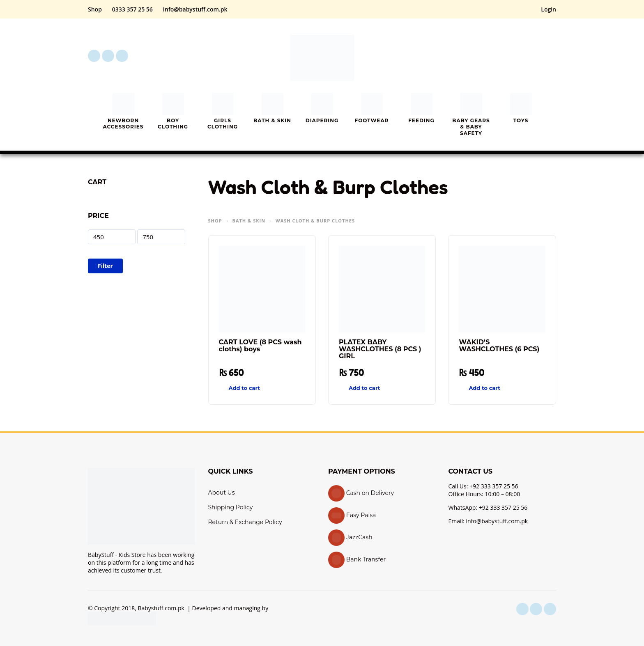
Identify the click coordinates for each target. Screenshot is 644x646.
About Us (222, 493)
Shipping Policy (231, 507)
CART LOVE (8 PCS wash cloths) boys (260, 346)
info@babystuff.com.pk (195, 9)
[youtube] (122, 56)
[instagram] (108, 56)
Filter (105, 266)
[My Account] (527, 56)
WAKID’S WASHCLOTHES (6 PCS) (499, 346)
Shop (95, 9)
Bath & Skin (249, 221)
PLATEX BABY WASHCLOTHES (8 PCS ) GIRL (380, 349)
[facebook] (94, 56)
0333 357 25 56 (132, 9)
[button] (504, 56)
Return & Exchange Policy (245, 522)
